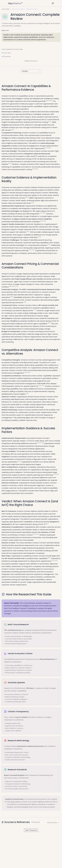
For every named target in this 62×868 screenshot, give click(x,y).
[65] (10, 286)
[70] (17, 286)
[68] (37, 169)
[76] (41, 213)
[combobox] (31, 71)
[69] (51, 101)
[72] (43, 386)
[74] (30, 250)
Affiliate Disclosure (31, 61)
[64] (27, 197)
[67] (35, 310)
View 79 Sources (31, 830)
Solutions (5, 9)
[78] (44, 213)
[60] (48, 101)
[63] (12, 297)
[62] (50, 122)
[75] (39, 237)
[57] (46, 148)
